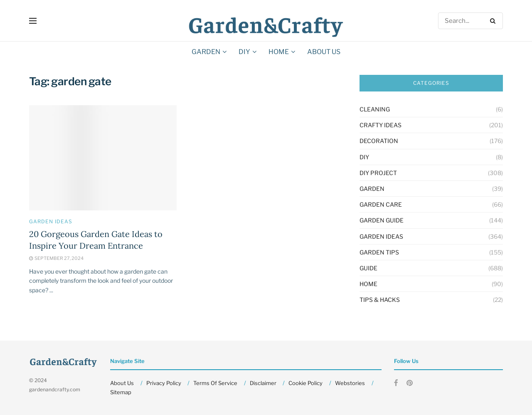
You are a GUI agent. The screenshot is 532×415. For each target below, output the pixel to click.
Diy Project (378, 173)
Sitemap (121, 392)
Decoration (379, 141)
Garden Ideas (51, 222)
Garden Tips (379, 252)
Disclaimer (263, 383)
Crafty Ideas (381, 125)
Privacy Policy (164, 383)
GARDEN (206, 52)
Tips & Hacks (380, 300)
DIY (244, 52)
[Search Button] (494, 21)
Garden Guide (382, 220)
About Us (324, 52)
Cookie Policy (305, 383)
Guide (368, 268)
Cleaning (375, 109)
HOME (279, 52)
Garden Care (381, 204)
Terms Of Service (215, 383)
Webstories (350, 383)
